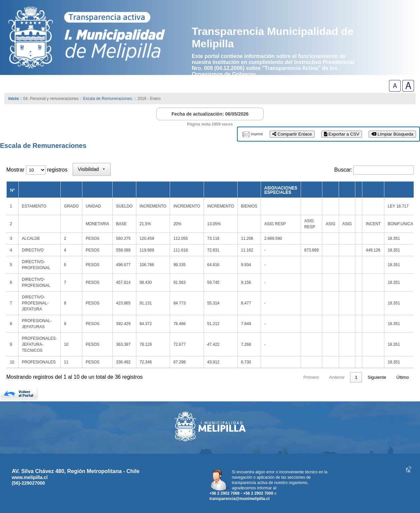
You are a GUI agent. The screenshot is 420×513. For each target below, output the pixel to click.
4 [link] (356, 377)
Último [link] (403, 377)
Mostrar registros (37, 170)
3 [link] (343, 377)
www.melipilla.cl (30, 477)
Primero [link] (273, 377)
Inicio (13, 99)
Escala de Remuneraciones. (108, 99)
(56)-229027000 (28, 483)
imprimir (257, 134)
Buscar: (343, 170)
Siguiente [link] (377, 377)
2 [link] (331, 377)
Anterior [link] (299, 377)
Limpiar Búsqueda (392, 134)
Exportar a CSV (342, 134)
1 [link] (318, 377)
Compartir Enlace (292, 134)
